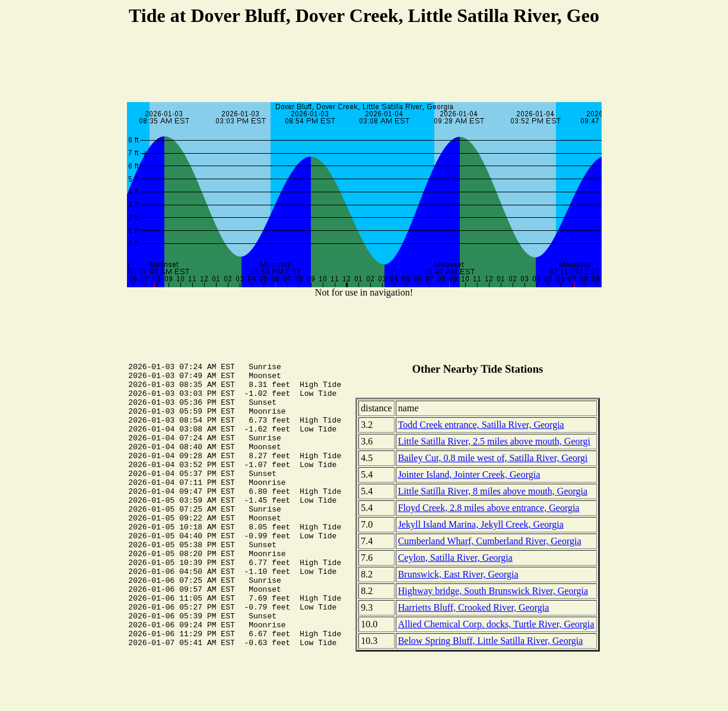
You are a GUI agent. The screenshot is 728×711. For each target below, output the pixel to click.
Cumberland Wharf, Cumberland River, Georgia (490, 541)
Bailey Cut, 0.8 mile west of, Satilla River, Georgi (493, 458)
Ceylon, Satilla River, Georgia (455, 558)
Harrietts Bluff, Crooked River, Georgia (474, 607)
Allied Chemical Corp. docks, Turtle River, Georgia (496, 624)
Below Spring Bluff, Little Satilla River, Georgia (491, 641)
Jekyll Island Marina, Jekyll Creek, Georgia (481, 524)
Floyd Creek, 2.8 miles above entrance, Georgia (489, 508)
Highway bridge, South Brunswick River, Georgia (493, 591)
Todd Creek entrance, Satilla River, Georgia (481, 425)
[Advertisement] (364, 66)
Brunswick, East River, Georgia (458, 574)
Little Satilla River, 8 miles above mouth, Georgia (493, 491)
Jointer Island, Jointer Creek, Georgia (469, 474)
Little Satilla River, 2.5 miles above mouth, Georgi (494, 441)
